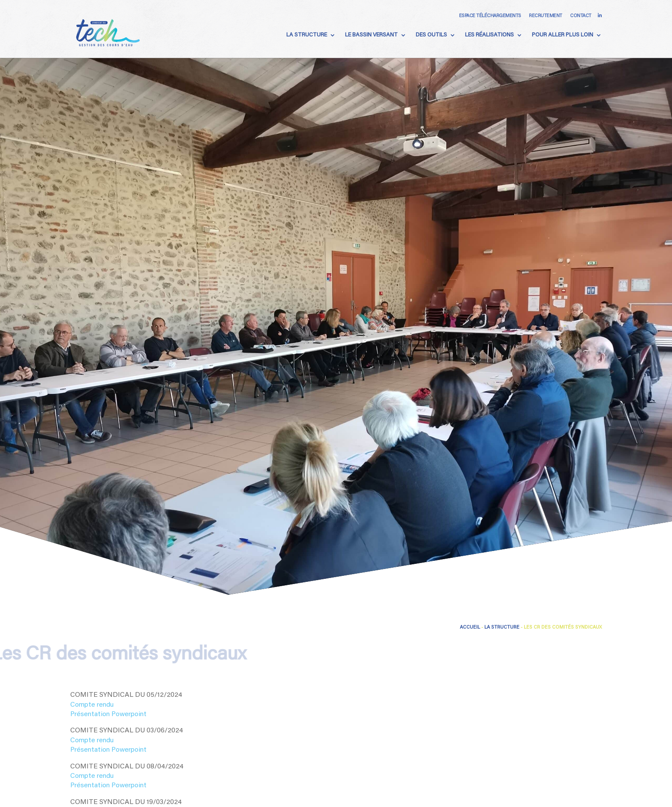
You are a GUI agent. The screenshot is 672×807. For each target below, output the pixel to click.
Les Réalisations (489, 35)
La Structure (307, 35)
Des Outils (431, 35)
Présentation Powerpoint (108, 714)
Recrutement (546, 16)
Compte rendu (92, 705)
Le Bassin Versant (371, 35)
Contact (581, 16)
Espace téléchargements (490, 16)
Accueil (470, 628)
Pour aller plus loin (562, 35)
